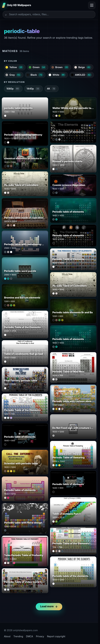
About (7, 636)
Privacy (40, 636)
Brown (60, 67)
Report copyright (56, 636)
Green (37, 67)
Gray (13, 75)
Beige (83, 67)
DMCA (29, 636)
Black (35, 75)
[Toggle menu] (92, 5)
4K (52, 89)
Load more (47, 606)
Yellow (14, 67)
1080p (13, 89)
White (57, 75)
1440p (34, 89)
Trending (18, 636)
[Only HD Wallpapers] (17, 5)
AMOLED (81, 75)
